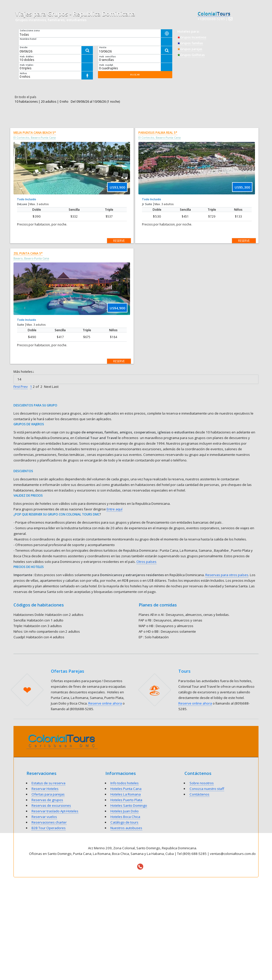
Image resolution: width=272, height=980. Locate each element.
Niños (23, 73)
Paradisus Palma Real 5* (158, 133)
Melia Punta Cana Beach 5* (35, 133)
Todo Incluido (27, 199)
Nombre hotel (28, 39)
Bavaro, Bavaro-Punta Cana (31, 258)
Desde (24, 47)
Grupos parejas (190, 49)
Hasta (103, 47)
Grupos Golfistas (191, 55)
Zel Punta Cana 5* (28, 253)
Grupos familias (190, 43)
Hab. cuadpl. (106, 65)
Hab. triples (27, 65)
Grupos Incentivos (192, 37)
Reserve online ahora (105, 703)
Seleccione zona (30, 30)
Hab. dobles (27, 56)
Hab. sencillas (108, 56)
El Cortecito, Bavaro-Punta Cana (35, 138)
